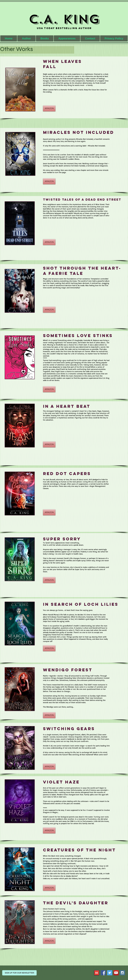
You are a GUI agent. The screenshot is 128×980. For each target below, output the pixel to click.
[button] (45, 38)
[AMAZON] (49, 108)
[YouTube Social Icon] (116, 973)
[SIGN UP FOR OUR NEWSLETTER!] (19, 973)
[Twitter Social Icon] (110, 973)
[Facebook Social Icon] (103, 973)
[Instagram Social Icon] (122, 973)
